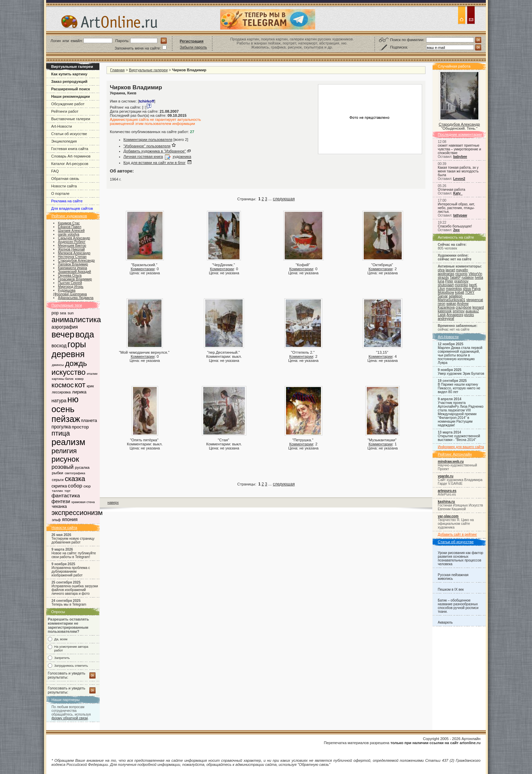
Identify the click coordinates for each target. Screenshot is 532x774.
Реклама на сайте (67, 201)
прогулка (61, 427)
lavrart (450, 270)
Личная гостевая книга (143, 156)
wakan (451, 304)
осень (63, 409)
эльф (56, 520)
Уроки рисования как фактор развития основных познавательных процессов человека (460, 558)
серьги (58, 480)
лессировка (61, 392)
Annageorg (455, 315)
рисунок (65, 459)
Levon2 (459, 179)
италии (92, 374)
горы (77, 344)
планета (89, 421)
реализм (69, 442)
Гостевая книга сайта (70, 149)
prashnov (461, 281)
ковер (79, 379)
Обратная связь (65, 179)
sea (63, 313)
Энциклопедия (64, 141)
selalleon (456, 296)
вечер (63, 334)
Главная (118, 70)
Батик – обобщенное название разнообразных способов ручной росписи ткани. (458, 606)
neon (441, 304)
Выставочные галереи (71, 119)
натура (59, 401)
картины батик (63, 379)
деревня (68, 354)
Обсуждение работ (68, 104)
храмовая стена (83, 502)
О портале (60, 193)
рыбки (58, 473)
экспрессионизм (77, 513)
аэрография (65, 327)
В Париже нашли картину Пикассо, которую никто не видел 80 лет (459, 388)
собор (75, 486)
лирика (79, 392)
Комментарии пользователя (148, 140)
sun (71, 313)
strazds (443, 278)
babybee (460, 157)
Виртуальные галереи (148, 70)
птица (61, 433)
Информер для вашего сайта (461, 447)
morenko (461, 285)
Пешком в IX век (451, 589)
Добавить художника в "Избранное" (155, 151)
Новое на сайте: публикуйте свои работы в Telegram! (74, 555)
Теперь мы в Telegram (69, 604)
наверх (113, 503)
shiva (467, 289)
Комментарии (142, 269)
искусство (69, 372)
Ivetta (479, 278)
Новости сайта (64, 186)
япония (70, 519)
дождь (76, 363)
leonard (478, 307)
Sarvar (443, 296)
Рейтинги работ (65, 111)
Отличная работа (451, 190)
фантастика (66, 495)
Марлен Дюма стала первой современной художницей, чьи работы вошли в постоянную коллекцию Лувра (460, 355)
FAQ (55, 171)
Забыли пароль (193, 47)
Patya (476, 289)
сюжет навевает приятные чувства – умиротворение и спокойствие (459, 149)
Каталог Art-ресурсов (70, 164)
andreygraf (446, 319)
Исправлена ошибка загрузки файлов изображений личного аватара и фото (75, 590)
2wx (457, 230)
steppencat (474, 300)
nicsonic (461, 274)
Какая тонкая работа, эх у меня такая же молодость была (458, 171)
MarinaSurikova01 (451, 300)
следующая (284, 199)
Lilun (441, 289)
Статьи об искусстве (69, 134)
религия (64, 451)
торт (68, 491)
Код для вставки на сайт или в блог (155, 163)
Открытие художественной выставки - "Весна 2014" (459, 438)
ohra (441, 270)
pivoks (469, 315)
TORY (470, 292)
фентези (61, 501)
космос (63, 385)
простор (80, 427)
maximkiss (454, 289)
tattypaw (460, 215)
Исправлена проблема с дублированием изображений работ (71, 572)
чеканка (59, 506)
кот (80, 385)
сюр (87, 486)
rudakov (468, 278)
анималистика (76, 320)
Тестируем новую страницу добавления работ (73, 540)
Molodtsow (446, 292)
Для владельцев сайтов (72, 208)
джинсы (58, 365)
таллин (57, 491)
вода (85, 334)
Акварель (445, 622)
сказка (75, 479)
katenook (445, 311)
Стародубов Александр (459, 124)
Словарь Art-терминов (71, 156)
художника (182, 156)
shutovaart (446, 285)
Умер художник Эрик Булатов (461, 374)
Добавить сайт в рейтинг (457, 535)
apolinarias (446, 274)
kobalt (460, 292)
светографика (75, 473)
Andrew (463, 304)
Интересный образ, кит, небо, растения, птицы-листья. (456, 208)
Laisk (442, 315)
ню (73, 399)
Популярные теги (67, 305)
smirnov (459, 311)
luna (441, 281)
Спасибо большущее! (455, 226)
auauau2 (472, 311)
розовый (63, 467)
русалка (82, 467)
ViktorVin (475, 274)
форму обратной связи (70, 718)
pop (55, 313)
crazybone (464, 307)
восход (59, 346)
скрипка (59, 486)
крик (90, 386)
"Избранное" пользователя (147, 146)
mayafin (462, 270)
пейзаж (66, 419)
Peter (449, 281)
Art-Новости (62, 126)
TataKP (455, 278)
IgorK (473, 285)
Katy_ (458, 193)
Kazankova (446, 307)
